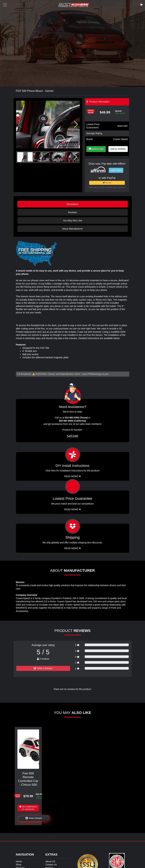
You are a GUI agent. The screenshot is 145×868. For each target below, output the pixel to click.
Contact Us (51, 865)
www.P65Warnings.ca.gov (95, 374)
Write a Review (43, 668)
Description (73, 204)
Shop (19, 865)
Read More (72, 509)
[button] (76, 124)
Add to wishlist (118, 149)
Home (19, 861)
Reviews (72, 212)
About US (50, 861)
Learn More (116, 170)
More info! (123, 126)
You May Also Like (72, 221)
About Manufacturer (72, 229)
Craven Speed (120, 139)
